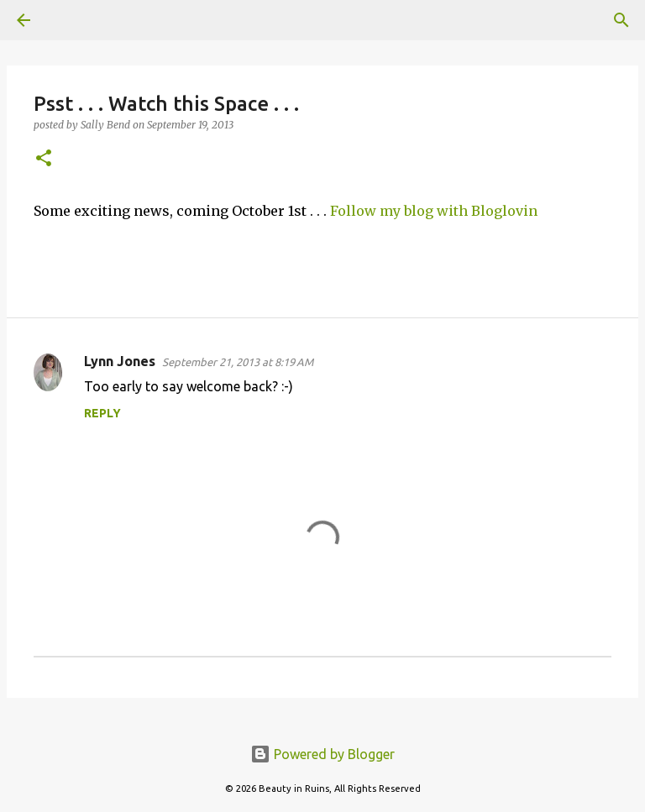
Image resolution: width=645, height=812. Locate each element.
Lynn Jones (120, 361)
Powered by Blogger (322, 754)
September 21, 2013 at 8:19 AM (238, 362)
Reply (102, 413)
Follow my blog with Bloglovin (434, 211)
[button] (44, 159)
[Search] (71, 20)
